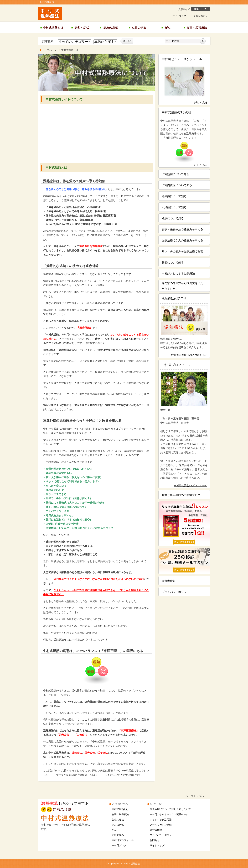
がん (114, 830)
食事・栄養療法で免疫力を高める (182, 229)
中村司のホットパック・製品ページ (169, 814)
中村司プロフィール (123, 840)
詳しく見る (201, 102)
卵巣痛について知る (174, 196)
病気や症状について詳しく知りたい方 (170, 809)
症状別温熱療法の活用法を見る (189, 355)
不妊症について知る (174, 207)
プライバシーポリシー (175, 592)
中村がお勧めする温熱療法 (178, 274)
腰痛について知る (173, 262)
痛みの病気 (118, 825)
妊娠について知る (173, 218)
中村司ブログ (119, 845)
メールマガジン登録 (161, 825)
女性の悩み (118, 835)
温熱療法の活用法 (174, 299)
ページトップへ (195, 796)
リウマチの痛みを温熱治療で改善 (182, 251)
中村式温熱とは (120, 809)
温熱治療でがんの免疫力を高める (182, 240)
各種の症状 (118, 820)
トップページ (49, 50)
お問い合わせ (201, 16)
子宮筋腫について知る (175, 174)
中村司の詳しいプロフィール (191, 485)
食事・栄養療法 (120, 814)
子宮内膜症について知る (177, 185)
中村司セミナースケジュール (182, 59)
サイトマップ (179, 16)
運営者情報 (169, 581)
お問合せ (155, 840)
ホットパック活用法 (161, 820)
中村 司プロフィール (176, 365)
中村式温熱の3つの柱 (177, 112)
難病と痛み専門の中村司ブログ (181, 495)
